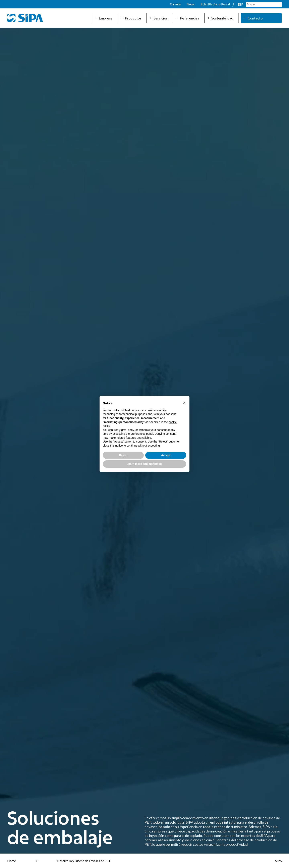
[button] (184, 403)
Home (12, 861)
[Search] (264, 4)
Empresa (104, 18)
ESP (241, 4)
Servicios (159, 18)
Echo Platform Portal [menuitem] (215, 4)
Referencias (188, 18)
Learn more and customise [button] (144, 464)
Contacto (253, 18)
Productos (131, 18)
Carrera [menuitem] (175, 4)
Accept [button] (166, 455)
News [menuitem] (191, 4)
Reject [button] (123, 455)
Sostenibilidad (220, 18)
